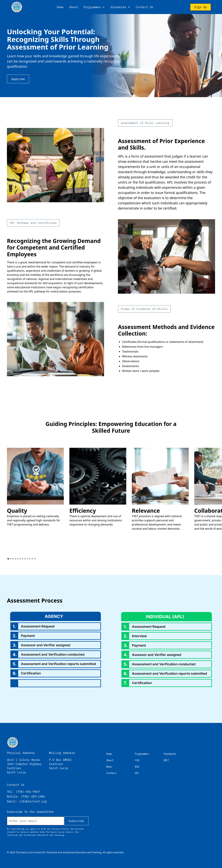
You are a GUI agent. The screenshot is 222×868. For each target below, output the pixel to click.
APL (137, 773)
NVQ (137, 767)
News (109, 767)
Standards (170, 754)
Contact (111, 773)
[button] (94, 7)
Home (60, 7)
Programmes (142, 754)
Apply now (18, 79)
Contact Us (144, 7)
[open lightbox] (35, 487)
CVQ (137, 760)
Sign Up (200, 7)
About (74, 7)
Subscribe (76, 821)
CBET (166, 760)
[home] (17, 7)
